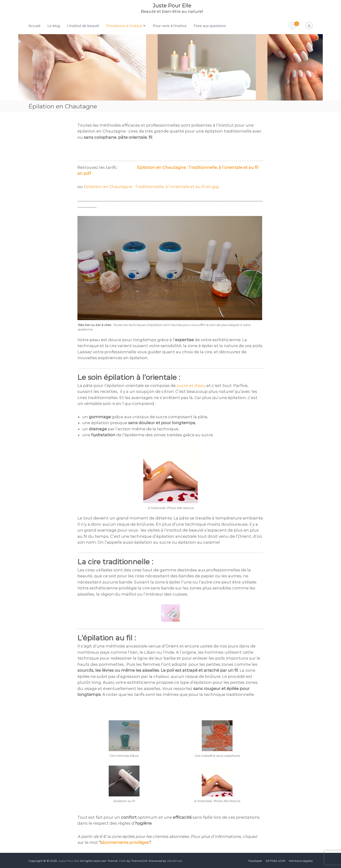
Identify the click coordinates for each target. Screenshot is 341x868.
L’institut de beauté (83, 26)
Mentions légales (301, 861)
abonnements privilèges (124, 842)
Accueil (34, 26)
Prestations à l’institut (124, 26)
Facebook (255, 861)
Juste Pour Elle (172, 5)
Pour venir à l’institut (170, 26)
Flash (123, 861)
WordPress (175, 861)
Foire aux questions (210, 26)
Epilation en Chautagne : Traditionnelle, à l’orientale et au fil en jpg (151, 186)
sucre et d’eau (191, 385)
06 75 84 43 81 (275, 861)
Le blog (54, 26)
